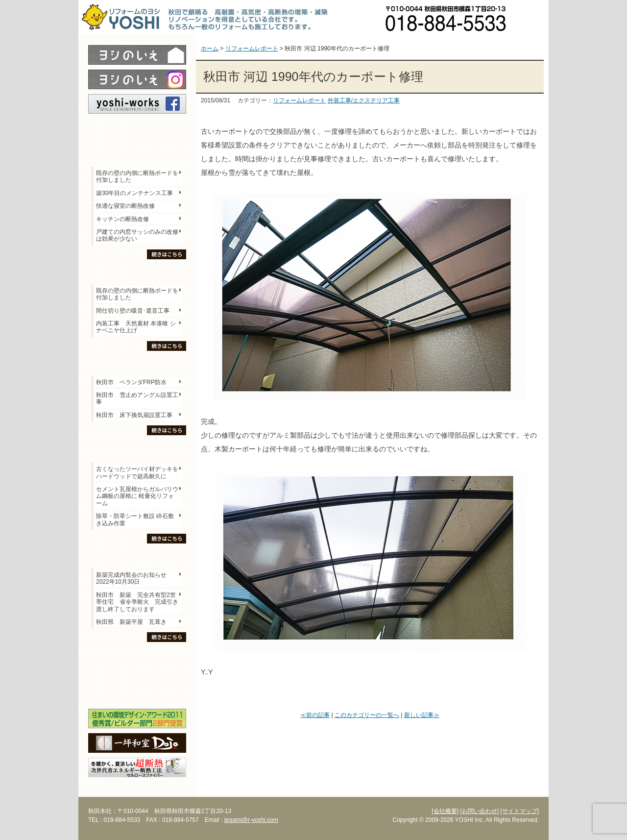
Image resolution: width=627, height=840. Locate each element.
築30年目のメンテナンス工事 (134, 193)
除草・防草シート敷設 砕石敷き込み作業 (135, 519)
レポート (137, 131)
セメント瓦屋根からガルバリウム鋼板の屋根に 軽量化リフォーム (137, 496)
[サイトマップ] (519, 811)
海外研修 (137, 692)
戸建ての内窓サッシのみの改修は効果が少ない (137, 235)
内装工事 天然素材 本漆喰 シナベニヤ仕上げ (136, 327)
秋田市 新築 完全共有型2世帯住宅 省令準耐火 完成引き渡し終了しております (137, 602)
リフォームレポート (299, 100)
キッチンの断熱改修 (125, 219)
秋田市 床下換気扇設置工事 (134, 415)
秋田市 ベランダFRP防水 (131, 382)
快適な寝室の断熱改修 (125, 206)
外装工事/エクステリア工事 (364, 100)
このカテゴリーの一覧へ (367, 715)
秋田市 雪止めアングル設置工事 (137, 398)
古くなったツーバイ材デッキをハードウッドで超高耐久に (137, 472)
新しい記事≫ (422, 715)
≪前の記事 (315, 715)
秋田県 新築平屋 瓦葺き (131, 622)
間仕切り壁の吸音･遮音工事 (133, 311)
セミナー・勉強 (137, 674)
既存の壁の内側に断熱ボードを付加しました (137, 176)
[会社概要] (445, 811)
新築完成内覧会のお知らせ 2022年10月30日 (131, 578)
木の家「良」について (137, 657)
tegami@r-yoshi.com (251, 820)
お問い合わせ (531, 17)
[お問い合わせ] (479, 811)
